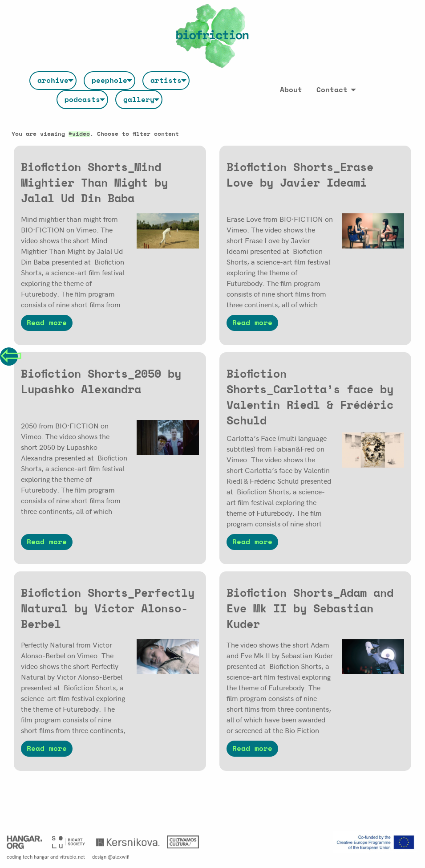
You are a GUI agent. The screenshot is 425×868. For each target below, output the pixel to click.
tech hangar (36, 856)
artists (166, 81)
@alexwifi (119, 856)
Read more (47, 323)
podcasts (82, 100)
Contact (332, 90)
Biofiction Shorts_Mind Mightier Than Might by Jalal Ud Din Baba (94, 183)
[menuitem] (53, 81)
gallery (139, 100)
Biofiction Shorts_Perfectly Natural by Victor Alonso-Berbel (108, 609)
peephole (109, 81)
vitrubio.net (72, 856)
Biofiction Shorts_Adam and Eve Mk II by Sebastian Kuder (310, 609)
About (291, 90)
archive (53, 81)
